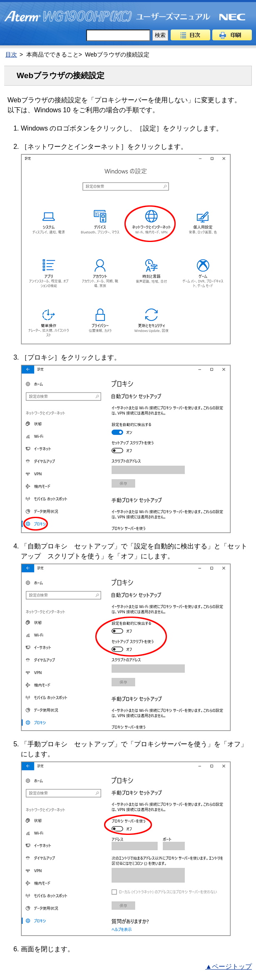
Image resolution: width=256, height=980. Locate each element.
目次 (190, 35)
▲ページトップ (229, 966)
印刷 (232, 35)
